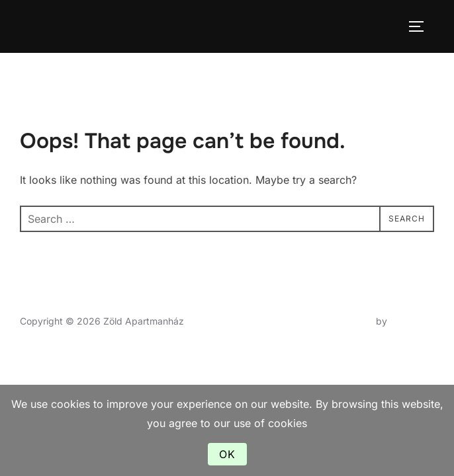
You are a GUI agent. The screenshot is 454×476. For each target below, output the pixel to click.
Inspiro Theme (342, 321)
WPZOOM (412, 321)
